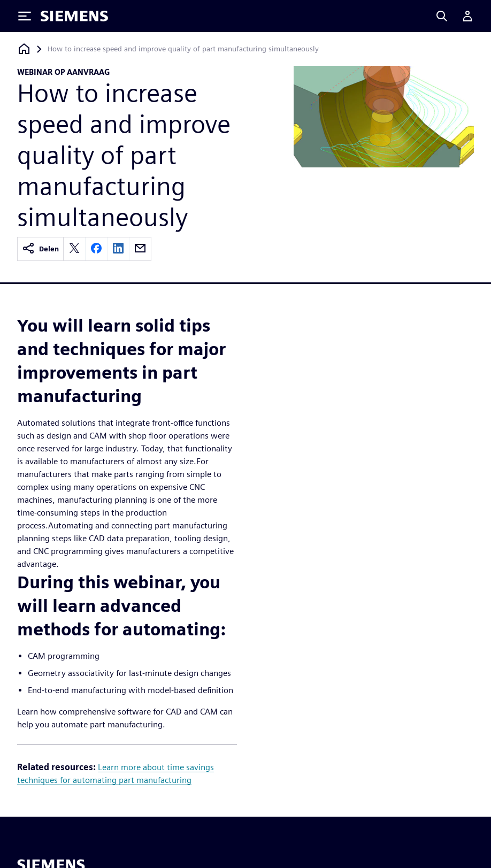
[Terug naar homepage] (24, 49)
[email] (140, 249)
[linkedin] (118, 249)
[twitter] (74, 249)
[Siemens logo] (74, 16)
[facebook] (96, 249)
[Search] (442, 16)
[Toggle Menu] (25, 16)
